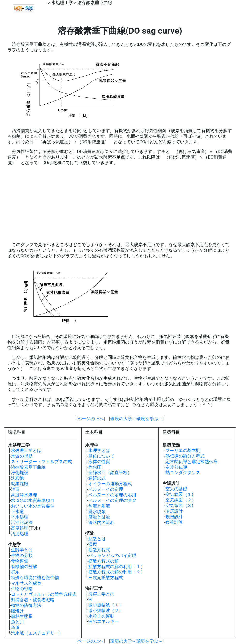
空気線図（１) (179, 494)
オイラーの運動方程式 (110, 484)
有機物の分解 (24, 567)
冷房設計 (174, 511)
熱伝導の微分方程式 (185, 456)
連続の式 (97, 478)
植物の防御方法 (26, 605)
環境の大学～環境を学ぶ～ (136, 419)
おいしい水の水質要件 (33, 506)
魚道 (15, 628)
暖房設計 (174, 517)
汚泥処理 (20, 534)
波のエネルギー (104, 621)
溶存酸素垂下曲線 (95, 3)
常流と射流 (99, 506)
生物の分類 (22, 555)
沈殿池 (17, 478)
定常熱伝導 (176, 467)
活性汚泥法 (22, 523)
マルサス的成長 (26, 583)
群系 (15, 572)
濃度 (93, 544)
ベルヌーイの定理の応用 (112, 495)
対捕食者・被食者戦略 (33, 600)
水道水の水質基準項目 (33, 500)
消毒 (15, 489)
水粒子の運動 (101, 616)
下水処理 (20, 517)
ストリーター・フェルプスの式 (41, 462)
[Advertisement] (120, 204)
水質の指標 (22, 456)
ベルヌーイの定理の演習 (112, 500)
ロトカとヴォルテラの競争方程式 (44, 594)
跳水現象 (97, 512)
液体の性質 (99, 462)
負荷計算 (174, 522)
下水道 (17, 512)
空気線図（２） (181, 500)
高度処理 (20, 528)
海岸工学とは (101, 594)
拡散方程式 (99, 550)
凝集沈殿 (20, 484)
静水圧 (95, 467)
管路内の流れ (101, 523)
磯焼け (17, 611)
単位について (101, 456)
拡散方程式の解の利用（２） (117, 572)
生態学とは (22, 550)
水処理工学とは (26, 451)
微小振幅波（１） (106, 605)
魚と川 (17, 622)
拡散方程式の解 (104, 561)
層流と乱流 (99, 517)
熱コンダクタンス (183, 473)
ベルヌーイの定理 (106, 489)
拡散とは (97, 539)
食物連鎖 (20, 561)
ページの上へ (90, 419)
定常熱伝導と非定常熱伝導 (192, 462)
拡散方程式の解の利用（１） (117, 567)
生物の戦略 (22, 589)
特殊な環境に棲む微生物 (35, 578)
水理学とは (99, 451)
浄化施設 (20, 473)
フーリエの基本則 (183, 451)
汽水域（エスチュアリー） (37, 633)
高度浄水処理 (24, 495)
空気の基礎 (176, 489)
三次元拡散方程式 (106, 578)
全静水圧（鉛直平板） (110, 473)
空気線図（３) (179, 506)
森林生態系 (22, 616)
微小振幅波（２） (106, 611)
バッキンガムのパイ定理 (112, 555)
